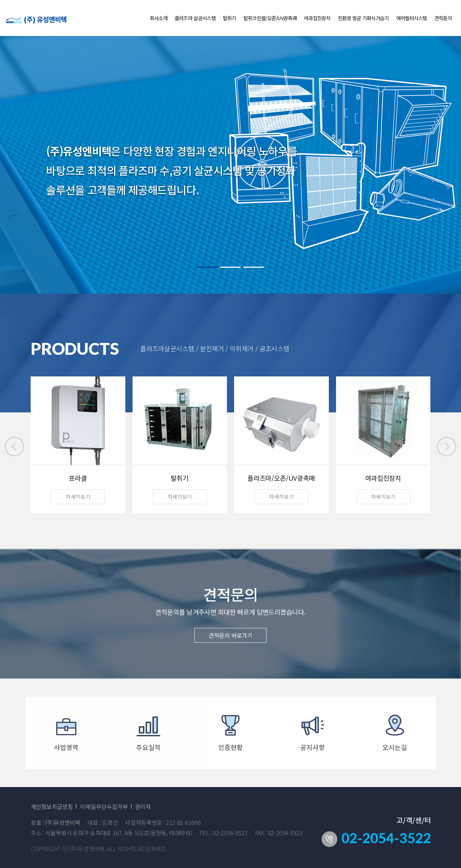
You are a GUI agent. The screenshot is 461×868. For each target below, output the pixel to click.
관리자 (143, 806)
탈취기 (230, 18)
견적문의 (443, 18)
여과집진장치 (317, 18)
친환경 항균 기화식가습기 (363, 18)
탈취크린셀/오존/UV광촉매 (270, 18)
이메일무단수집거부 (104, 806)
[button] (447, 447)
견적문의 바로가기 (230, 641)
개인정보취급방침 (52, 806)
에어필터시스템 (412, 18)
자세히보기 (78, 496)
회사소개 (159, 18)
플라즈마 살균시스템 (195, 18)
